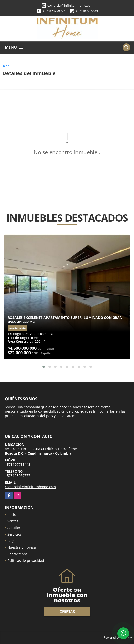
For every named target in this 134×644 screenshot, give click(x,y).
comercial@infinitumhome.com (70, 5)
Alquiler (14, 528)
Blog (11, 541)
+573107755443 (87, 11)
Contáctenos (17, 554)
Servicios (15, 534)
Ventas (13, 521)
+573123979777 (54, 11)
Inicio (6, 66)
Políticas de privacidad (26, 560)
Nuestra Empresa (22, 547)
